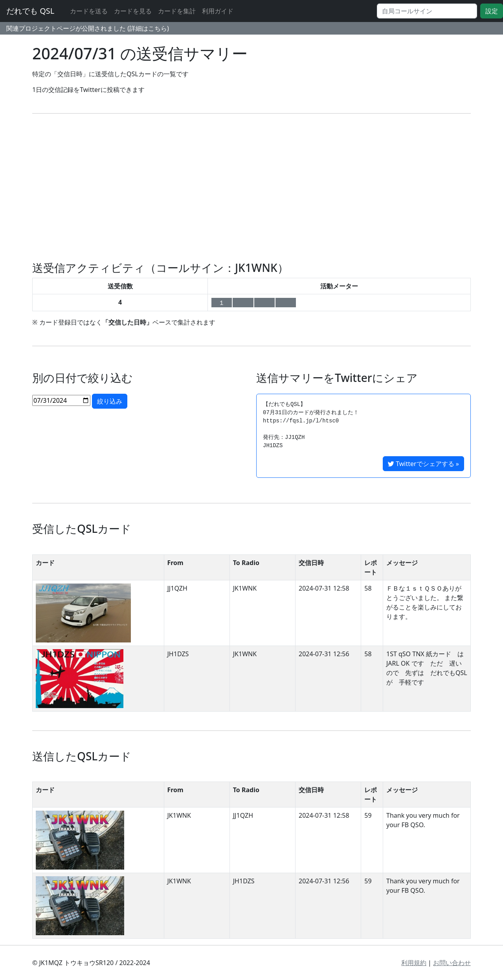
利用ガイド (218, 11)
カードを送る (89, 11)
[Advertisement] (251, 187)
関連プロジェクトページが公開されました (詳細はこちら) (88, 28)
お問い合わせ (452, 963)
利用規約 (414, 963)
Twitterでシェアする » (423, 464)
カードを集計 (177, 11)
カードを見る (133, 11)
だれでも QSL (30, 11)
